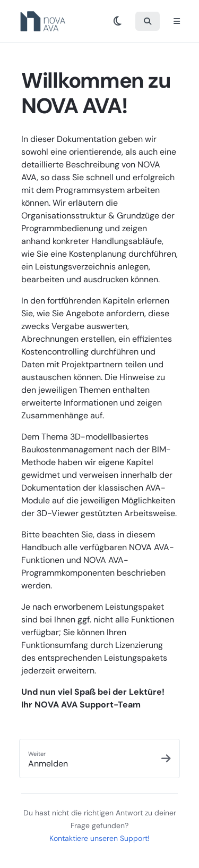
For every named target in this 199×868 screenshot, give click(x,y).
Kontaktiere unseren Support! (99, 838)
